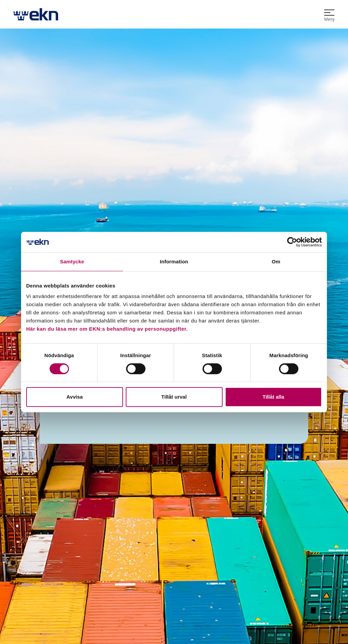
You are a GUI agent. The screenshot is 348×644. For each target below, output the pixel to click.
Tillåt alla (274, 397)
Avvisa (75, 397)
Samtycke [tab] (72, 262)
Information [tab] (174, 262)
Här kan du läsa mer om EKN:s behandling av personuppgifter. (107, 329)
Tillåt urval (174, 397)
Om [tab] (276, 262)
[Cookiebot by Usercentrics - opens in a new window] (292, 242)
